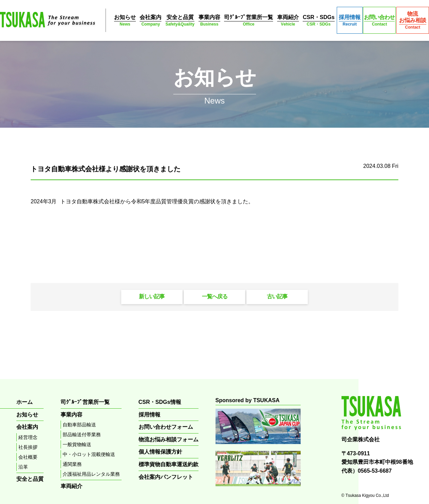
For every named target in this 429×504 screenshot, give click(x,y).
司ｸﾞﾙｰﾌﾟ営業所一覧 (249, 21)
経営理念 (28, 437)
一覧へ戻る (215, 296)
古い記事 (277, 296)
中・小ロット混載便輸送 (89, 454)
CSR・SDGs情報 (160, 402)
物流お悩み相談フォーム (169, 439)
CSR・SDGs (319, 21)
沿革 (23, 467)
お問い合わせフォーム (166, 427)
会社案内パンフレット (166, 477)
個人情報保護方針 (160, 452)
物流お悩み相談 (413, 20)
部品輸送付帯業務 (82, 435)
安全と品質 (180, 21)
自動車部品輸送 (79, 425)
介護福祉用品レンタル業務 (91, 474)
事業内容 (209, 21)
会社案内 (150, 21)
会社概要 (28, 457)
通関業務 (72, 464)
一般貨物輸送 (77, 444)
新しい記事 (152, 296)
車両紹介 (288, 21)
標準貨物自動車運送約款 (169, 464)
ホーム (25, 402)
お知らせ (125, 21)
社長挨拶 (28, 447)
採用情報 (350, 21)
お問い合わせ (379, 21)
